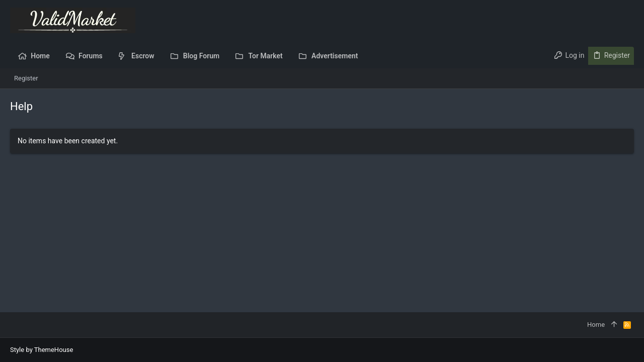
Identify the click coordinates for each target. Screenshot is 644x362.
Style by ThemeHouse (42, 350)
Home (596, 325)
